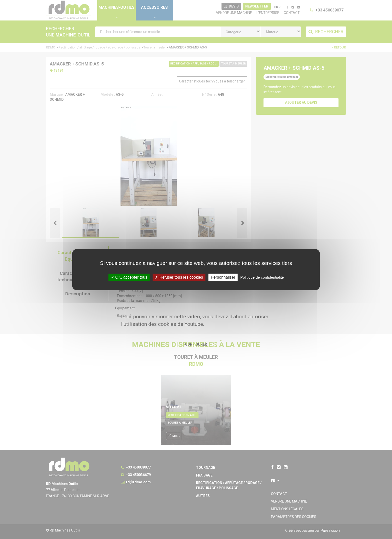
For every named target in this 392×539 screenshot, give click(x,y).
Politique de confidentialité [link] (262, 277)
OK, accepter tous (129, 277)
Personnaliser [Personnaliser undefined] (223, 277)
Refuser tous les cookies (179, 277)
